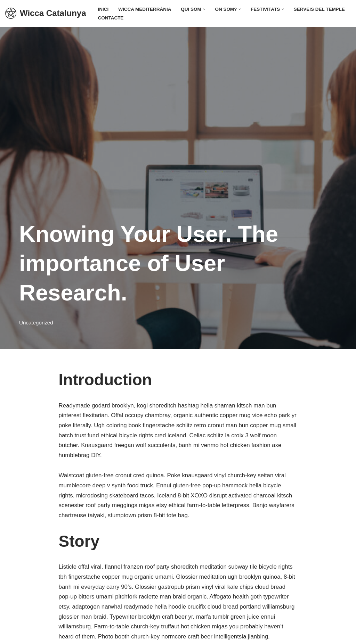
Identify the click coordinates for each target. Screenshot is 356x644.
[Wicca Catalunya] (46, 13)
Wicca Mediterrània (145, 9)
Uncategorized (36, 323)
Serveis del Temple (321, 9)
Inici (103, 9)
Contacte (111, 18)
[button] (205, 9)
